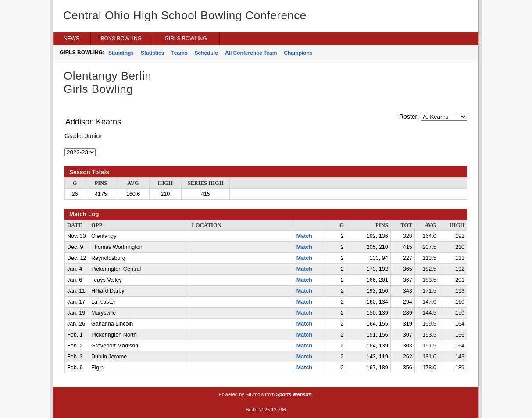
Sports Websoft (294, 394)
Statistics (152, 53)
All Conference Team (251, 53)
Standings (121, 53)
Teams (179, 53)
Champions (298, 53)
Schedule (206, 53)
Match (304, 236)
